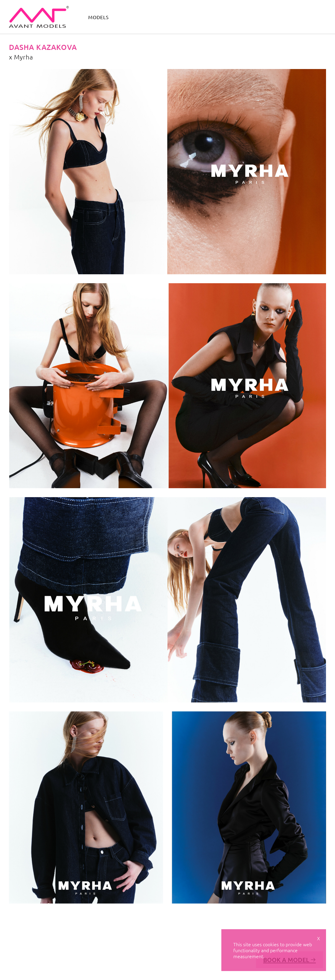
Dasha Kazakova (43, 47)
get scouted (311, 16)
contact (281, 16)
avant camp (210, 16)
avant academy (247, 16)
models (99, 17)
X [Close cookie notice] (319, 938)
